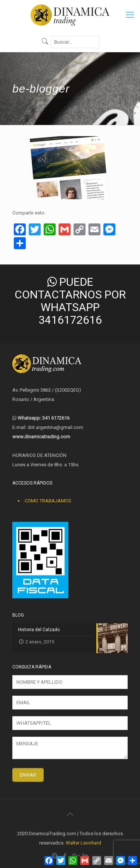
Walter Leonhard (83, 843)
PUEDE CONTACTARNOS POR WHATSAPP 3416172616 (70, 301)
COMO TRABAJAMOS (48, 501)
